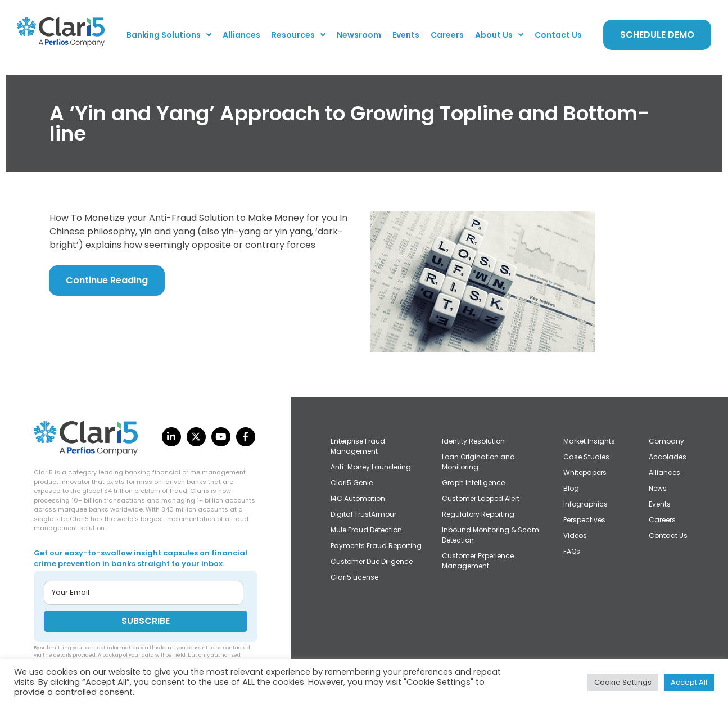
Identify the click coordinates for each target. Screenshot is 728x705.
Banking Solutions (169, 35)
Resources (299, 35)
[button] (169, 35)
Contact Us (558, 35)
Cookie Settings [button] (623, 682)
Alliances (241, 35)
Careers (447, 35)
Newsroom (359, 35)
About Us (499, 35)
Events (406, 35)
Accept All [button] (689, 682)
